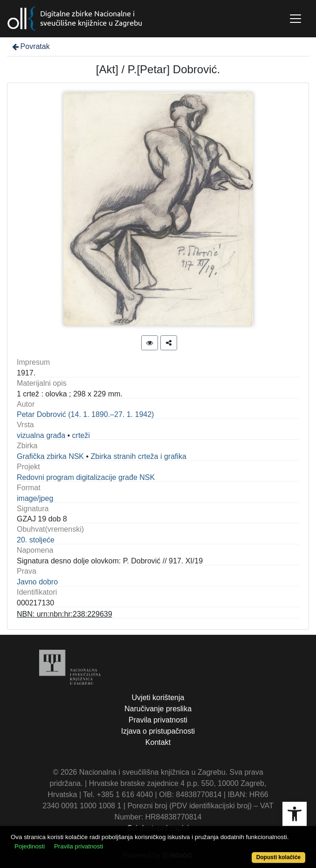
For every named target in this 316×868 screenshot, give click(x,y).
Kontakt (158, 742)
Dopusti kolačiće (278, 857)
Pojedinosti (30, 846)
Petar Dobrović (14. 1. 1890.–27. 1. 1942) (85, 414)
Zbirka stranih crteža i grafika (139, 456)
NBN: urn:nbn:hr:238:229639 (65, 614)
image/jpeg (35, 498)
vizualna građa (41, 435)
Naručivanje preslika (158, 709)
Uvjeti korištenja (158, 698)
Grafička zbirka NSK (50, 456)
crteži (81, 435)
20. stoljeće (36, 540)
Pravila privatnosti (158, 720)
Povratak (30, 46)
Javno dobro (37, 582)
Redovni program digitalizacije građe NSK (86, 477)
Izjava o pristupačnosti (158, 731)
